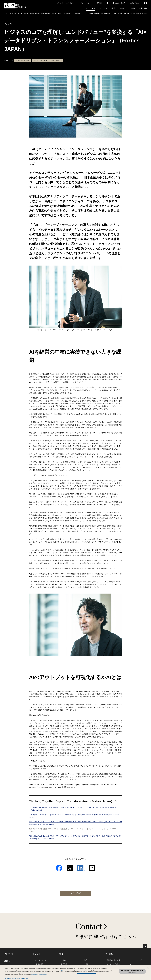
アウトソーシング (136, 960)
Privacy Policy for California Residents (17, 978)
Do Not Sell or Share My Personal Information (132, 971)
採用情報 (99, 3)
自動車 (63, 960)
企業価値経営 (39, 964)
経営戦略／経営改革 (113, 960)
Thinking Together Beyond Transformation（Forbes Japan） (71, 801)
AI (130, 964)
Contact (89, 926)
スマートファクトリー (42, 960)
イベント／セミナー (86, 3)
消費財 (86, 964)
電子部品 (64, 964)
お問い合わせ (135, 3)
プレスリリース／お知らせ (66, 3)
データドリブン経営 (113, 964)
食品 (85, 960)
